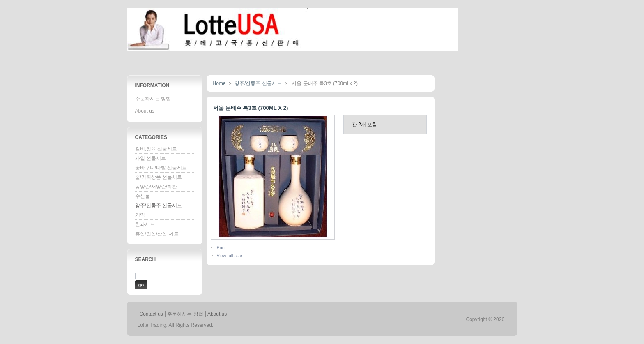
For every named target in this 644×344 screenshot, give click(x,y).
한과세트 (145, 224)
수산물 (143, 196)
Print (221, 247)
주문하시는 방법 (153, 99)
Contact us (151, 314)
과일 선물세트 (151, 158)
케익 (140, 215)
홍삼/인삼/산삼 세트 (157, 234)
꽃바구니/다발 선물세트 (161, 168)
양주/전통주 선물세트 (159, 205)
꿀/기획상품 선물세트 (159, 177)
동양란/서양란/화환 (156, 187)
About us (145, 111)
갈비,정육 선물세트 (156, 149)
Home (219, 83)
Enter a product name (159, 269)
